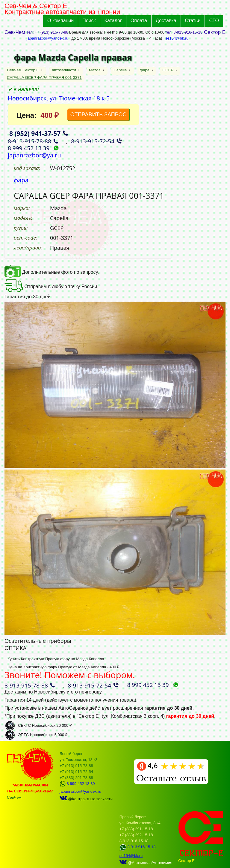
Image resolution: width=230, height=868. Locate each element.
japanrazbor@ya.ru (34, 155)
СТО (214, 21)
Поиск (89, 21)
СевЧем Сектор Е (24, 70)
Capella (121, 70)
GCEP (168, 70)
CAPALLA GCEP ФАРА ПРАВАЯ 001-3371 (44, 78)
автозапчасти (64, 70)
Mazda (95, 70)
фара (145, 70)
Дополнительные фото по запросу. (52, 272)
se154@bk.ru (177, 38)
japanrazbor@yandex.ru (47, 38)
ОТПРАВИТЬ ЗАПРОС (99, 115)
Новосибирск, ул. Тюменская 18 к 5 (59, 98)
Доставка (166, 21)
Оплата (139, 21)
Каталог (113, 21)
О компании (60, 21)
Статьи (193, 21)
